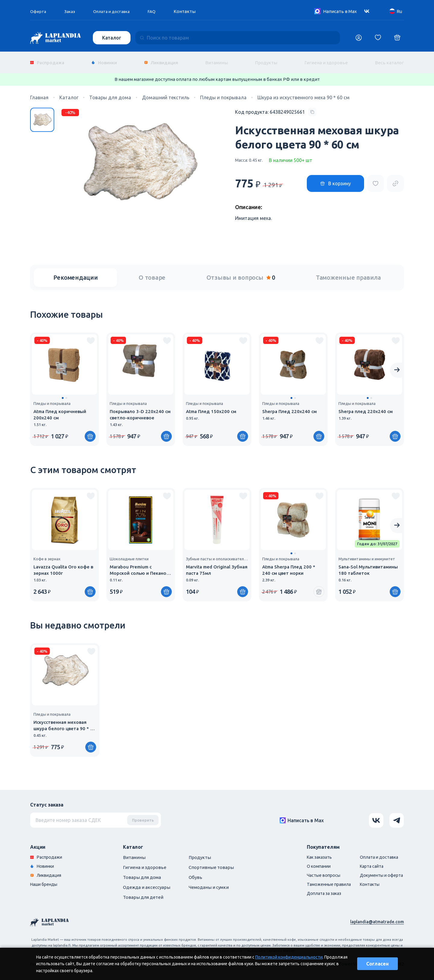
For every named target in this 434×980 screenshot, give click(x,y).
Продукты (266, 60)
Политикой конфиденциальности (289, 957)
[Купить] (90, 432)
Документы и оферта (379, 872)
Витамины (217, 60)
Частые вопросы (317, 872)
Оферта (39, 11)
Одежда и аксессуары (147, 883)
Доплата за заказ (318, 890)
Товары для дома (142, 873)
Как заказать (313, 853)
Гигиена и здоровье (326, 60)
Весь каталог (389, 60)
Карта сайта (369, 862)
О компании (312, 862)
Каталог (112, 38)
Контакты (192, 11)
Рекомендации (76, 273)
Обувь (195, 873)
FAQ (159, 11)
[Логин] (359, 38)
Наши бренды (45, 881)
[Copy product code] (276, 107)
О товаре (152, 273)
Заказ (71, 11)
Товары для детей (143, 893)
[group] (64, 385)
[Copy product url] (395, 179)
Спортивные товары (211, 863)
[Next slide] (397, 366)
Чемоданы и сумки (209, 883)
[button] (63, 393)
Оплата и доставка (116, 11)
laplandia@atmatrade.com (376, 917)
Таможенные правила (348, 273)
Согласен (377, 964)
